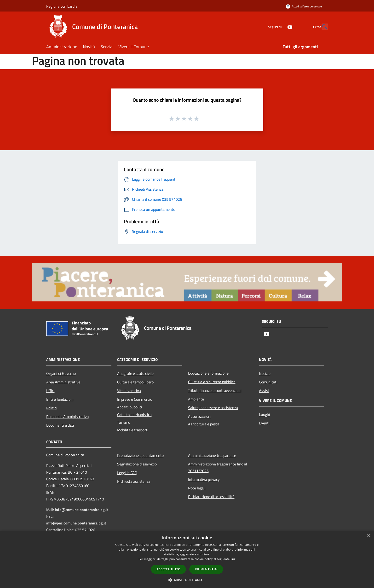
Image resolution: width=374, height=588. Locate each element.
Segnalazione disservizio (137, 464)
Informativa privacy (204, 479)
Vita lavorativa (129, 391)
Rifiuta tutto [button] (206, 569)
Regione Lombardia (62, 6)
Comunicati (268, 382)
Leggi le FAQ (127, 473)
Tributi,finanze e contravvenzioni (215, 390)
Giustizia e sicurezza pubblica (212, 382)
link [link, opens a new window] (233, 559)
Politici (52, 408)
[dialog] (187, 559)
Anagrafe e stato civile (135, 373)
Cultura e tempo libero (135, 382)
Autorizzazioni (200, 416)
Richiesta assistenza (134, 481)
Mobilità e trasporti (133, 430)
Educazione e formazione (208, 373)
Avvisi (264, 391)
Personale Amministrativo (67, 417)
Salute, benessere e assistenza (213, 408)
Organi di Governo (61, 373)
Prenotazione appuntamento (140, 455)
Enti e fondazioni (60, 399)
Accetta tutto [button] (168, 569)
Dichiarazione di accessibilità (211, 497)
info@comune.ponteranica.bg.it (81, 510)
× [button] (369, 536)
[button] (187, 580)
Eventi (264, 423)
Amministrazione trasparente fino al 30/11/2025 (218, 467)
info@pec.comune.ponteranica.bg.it (76, 523)
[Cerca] (322, 27)
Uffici (50, 391)
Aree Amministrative (63, 382)
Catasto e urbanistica (134, 415)
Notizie (265, 373)
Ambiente (196, 399)
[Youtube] (280, 26)
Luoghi (265, 414)
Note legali (197, 488)
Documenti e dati (60, 425)
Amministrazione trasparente (212, 455)
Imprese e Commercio (135, 399)
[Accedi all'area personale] (304, 6)
